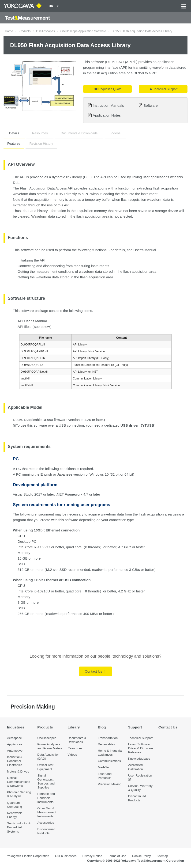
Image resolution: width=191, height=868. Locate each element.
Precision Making (109, 784)
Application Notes (107, 115)
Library (74, 727)
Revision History (41, 144)
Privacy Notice (92, 856)
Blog (102, 727)
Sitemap (162, 856)
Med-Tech (105, 767)
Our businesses (66, 856)
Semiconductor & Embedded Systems (19, 827)
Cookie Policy (141, 856)
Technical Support (164, 89)
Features (14, 144)
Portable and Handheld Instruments (46, 798)
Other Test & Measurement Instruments (47, 812)
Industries (16, 727)
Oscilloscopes (45, 31)
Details (14, 133)
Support (135, 727)
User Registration (140, 775)
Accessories (46, 823)
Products (24, 31)
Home (9, 31)
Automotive (15, 751)
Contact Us (95, 671)
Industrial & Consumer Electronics (15, 761)
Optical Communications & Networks (19, 782)
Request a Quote (108, 89)
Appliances (15, 744)
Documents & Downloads (79, 133)
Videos (115, 133)
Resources (40, 133)
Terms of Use (117, 856)
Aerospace (14, 738)
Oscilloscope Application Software (83, 31)
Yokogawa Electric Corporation (28, 856)
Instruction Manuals (108, 105)
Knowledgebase (139, 759)
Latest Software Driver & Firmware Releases (141, 748)
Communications (109, 761)
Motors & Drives (18, 771)
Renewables (106, 744)
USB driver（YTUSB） (139, 425)
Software (151, 105)
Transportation (108, 738)
